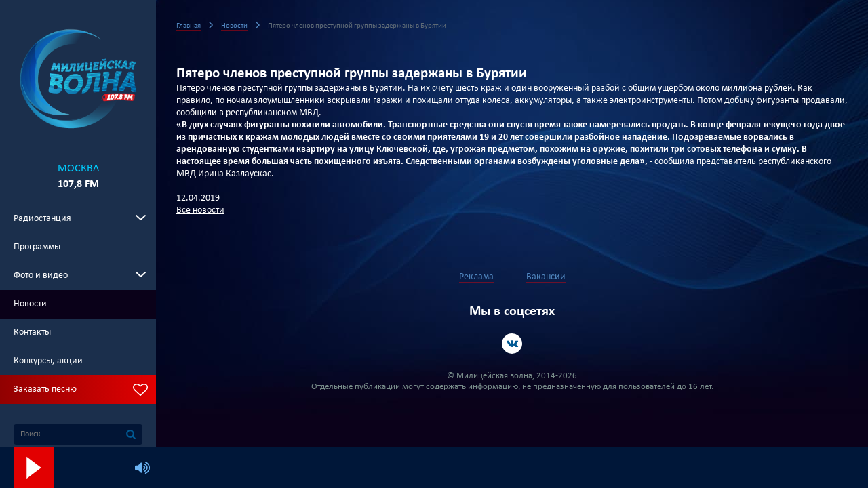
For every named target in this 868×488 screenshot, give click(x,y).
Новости (30, 304)
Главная (189, 26)
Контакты (32, 332)
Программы (37, 247)
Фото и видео (41, 276)
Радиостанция (42, 219)
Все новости (200, 210)
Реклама (476, 277)
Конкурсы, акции (48, 361)
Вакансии (546, 277)
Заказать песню (45, 389)
